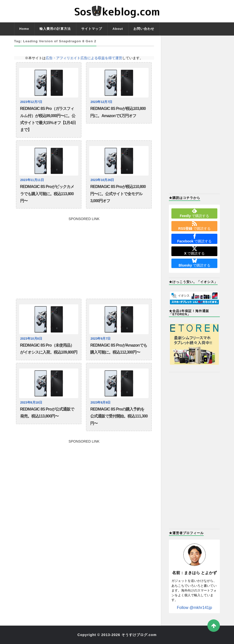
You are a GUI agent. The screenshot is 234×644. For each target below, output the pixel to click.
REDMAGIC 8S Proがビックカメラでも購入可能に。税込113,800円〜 (47, 194)
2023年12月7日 (31, 102)
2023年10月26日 (102, 180)
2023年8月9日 (100, 403)
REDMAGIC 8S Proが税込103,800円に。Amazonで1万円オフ (118, 112)
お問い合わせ (144, 29)
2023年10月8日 (31, 339)
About (118, 29)
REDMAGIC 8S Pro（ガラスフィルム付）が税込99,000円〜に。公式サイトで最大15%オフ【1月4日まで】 (48, 119)
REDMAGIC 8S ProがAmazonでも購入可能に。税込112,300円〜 (118, 349)
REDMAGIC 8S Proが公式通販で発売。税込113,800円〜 (47, 413)
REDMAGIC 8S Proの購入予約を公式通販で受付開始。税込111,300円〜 (119, 416)
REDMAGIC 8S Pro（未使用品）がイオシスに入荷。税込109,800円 (49, 349)
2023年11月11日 (32, 180)
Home (24, 29)
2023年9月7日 (100, 339)
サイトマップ (92, 29)
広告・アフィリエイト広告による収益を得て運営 (84, 58)
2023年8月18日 (31, 403)
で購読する (195, 213)
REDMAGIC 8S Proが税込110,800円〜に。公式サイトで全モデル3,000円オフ (118, 194)
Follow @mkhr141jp (195, 608)
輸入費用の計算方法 (55, 29)
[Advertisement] (84, 255)
